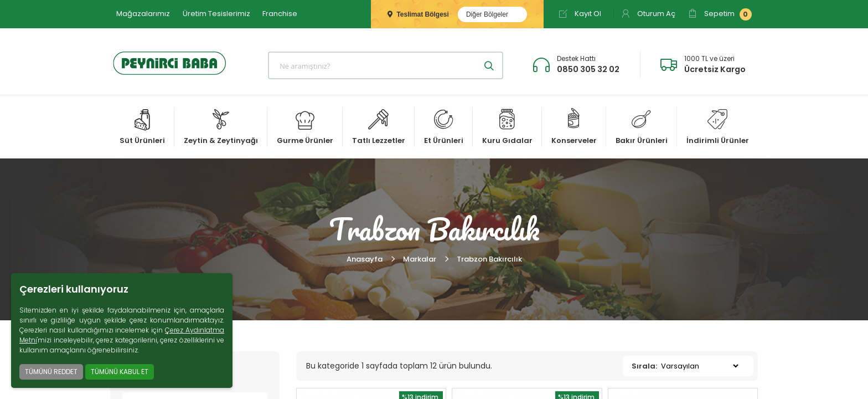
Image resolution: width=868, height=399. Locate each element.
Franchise (280, 14)
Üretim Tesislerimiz (216, 14)
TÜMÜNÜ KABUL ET (120, 372)
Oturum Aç (648, 14)
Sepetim (720, 14)
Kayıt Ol (580, 14)
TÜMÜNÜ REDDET (51, 372)
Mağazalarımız (143, 14)
